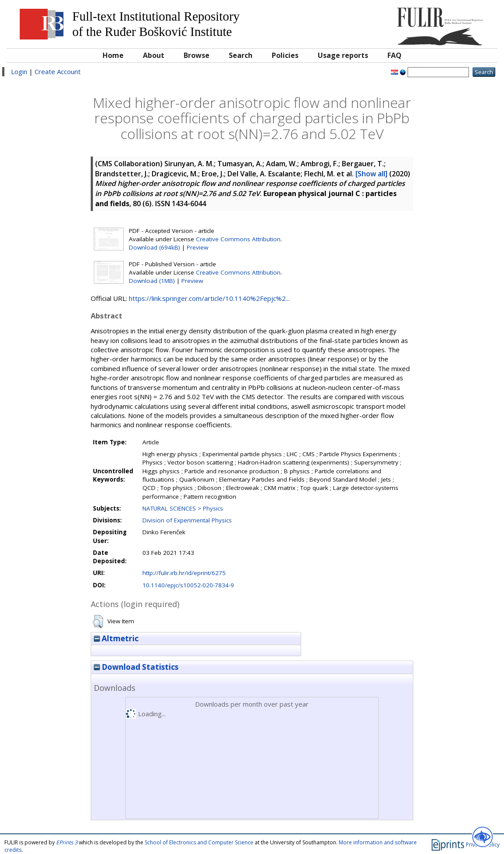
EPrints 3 (67, 842)
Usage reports (343, 55)
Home (113, 55)
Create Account (58, 71)
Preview (197, 247)
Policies (285, 55)
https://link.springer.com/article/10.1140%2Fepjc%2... (209, 298)
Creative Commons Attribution (238, 239)
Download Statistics (136, 667)
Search (241, 55)
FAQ (394, 55)
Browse (197, 55)
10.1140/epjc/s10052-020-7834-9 (188, 585)
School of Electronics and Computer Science (199, 842)
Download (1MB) (152, 281)
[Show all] (371, 174)
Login (19, 71)
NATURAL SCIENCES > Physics (183, 508)
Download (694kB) (154, 247)
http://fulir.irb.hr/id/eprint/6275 (184, 573)
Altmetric (116, 638)
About (154, 55)
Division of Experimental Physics (187, 520)
